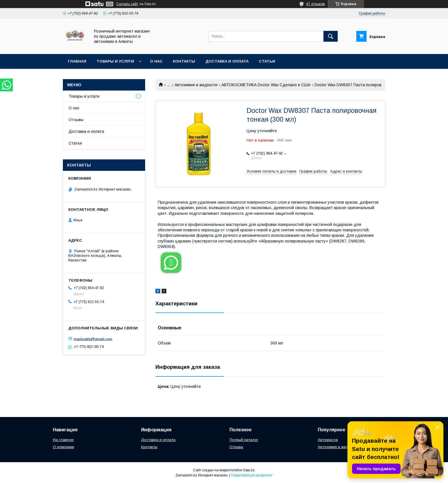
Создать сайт (127, 4)
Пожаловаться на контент (252, 475)
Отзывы (76, 120)
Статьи (267, 61)
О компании (63, 447)
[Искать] (331, 36)
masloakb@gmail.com (93, 339)
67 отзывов (316, 4)
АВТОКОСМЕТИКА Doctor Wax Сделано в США (266, 85)
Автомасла (328, 440)
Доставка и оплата (227, 61)
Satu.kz (249, 470)
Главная (77, 61)
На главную (63, 440)
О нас (156, 61)
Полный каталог (244, 440)
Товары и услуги (115, 61)
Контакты (184, 61)
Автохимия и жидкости (196, 85)
